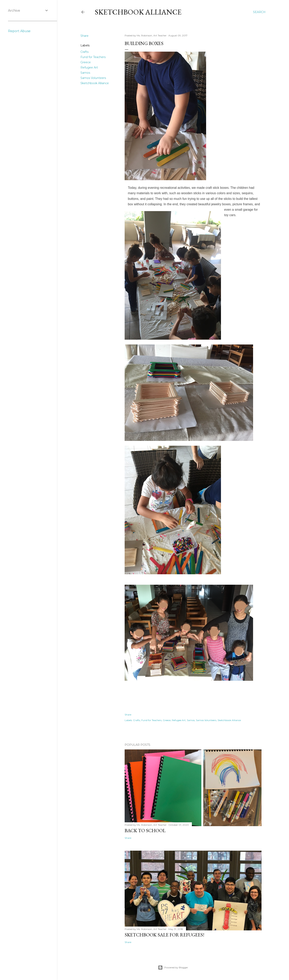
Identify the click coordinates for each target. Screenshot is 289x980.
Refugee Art (89, 67)
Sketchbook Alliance (138, 12)
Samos (85, 73)
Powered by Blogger (173, 968)
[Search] (259, 12)
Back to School (145, 830)
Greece (86, 62)
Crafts (84, 52)
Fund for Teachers (93, 57)
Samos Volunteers (93, 78)
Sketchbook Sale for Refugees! (164, 935)
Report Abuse (19, 31)
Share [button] (84, 36)
